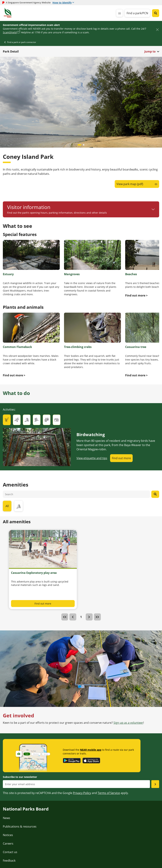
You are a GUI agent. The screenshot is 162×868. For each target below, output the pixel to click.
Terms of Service (109, 793)
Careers (8, 844)
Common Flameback (17, 347)
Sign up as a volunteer (128, 723)
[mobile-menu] (119, 13)
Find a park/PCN (137, 13)
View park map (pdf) (130, 184)
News (6, 818)
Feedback (9, 861)
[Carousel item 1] (84, 145)
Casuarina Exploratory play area (34, 573)
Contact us (10, 852)
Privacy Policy (82, 793)
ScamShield (10, 32)
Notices (8, 835)
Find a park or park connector (22, 42)
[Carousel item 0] (79, 145)
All (7, 506)
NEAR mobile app (91, 750)
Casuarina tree (136, 347)
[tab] (7, 420)
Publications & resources (20, 826)
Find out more (121, 458)
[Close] (157, 30)
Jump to (150, 51)
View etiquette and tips (92, 458)
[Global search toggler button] (156, 13)
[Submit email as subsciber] (155, 784)
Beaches (131, 274)
